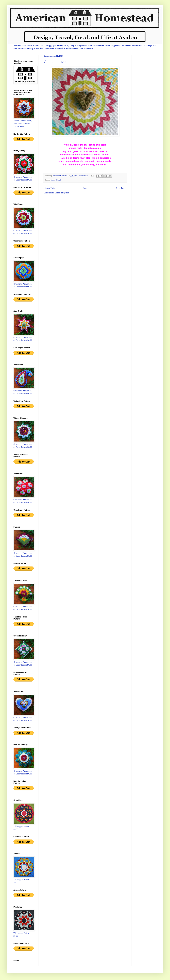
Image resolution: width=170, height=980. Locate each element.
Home (85, 188)
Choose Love (55, 62)
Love (53, 180)
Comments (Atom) (62, 193)
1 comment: (83, 176)
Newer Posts (50, 188)
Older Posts (121, 188)
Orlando (58, 180)
